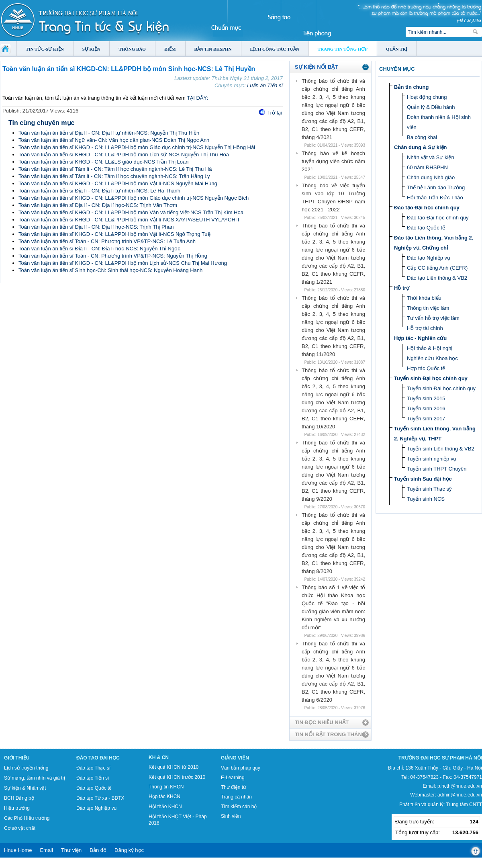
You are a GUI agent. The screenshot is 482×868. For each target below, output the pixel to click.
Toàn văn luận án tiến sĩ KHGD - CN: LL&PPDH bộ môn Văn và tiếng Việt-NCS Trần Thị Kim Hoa (131, 212)
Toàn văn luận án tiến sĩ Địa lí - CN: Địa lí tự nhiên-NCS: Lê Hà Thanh (99, 191)
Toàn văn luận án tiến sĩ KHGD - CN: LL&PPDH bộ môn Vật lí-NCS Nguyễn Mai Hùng (118, 183)
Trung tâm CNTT (464, 805)
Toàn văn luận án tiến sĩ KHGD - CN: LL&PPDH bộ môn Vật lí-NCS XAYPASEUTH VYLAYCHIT (129, 220)
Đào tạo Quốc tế (426, 228)
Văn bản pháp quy (241, 768)
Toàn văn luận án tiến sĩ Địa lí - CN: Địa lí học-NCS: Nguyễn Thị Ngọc (99, 249)
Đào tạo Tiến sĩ (93, 778)
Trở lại (274, 113)
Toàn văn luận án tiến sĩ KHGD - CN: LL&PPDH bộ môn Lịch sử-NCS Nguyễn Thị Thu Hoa (124, 155)
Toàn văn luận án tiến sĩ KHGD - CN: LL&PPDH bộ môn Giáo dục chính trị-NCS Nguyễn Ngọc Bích (134, 198)
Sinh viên (231, 816)
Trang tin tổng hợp (343, 49)
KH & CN (159, 757)
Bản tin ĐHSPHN (213, 49)
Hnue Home (18, 850)
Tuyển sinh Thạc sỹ (429, 489)
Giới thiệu (17, 758)
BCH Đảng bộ (19, 798)
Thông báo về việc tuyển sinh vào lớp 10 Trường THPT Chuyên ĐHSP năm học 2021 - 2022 (333, 198)
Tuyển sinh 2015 (426, 398)
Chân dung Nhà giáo (431, 177)
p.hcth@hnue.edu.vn (460, 786)
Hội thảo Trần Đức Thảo (435, 198)
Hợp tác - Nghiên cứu (420, 338)
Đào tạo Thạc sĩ (93, 768)
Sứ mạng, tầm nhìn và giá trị (35, 778)
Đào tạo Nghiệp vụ (429, 258)
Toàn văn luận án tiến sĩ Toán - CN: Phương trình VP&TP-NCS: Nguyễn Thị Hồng (113, 256)
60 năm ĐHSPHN (427, 167)
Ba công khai (422, 137)
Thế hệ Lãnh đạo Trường (436, 187)
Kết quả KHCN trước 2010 (177, 777)
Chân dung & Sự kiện (421, 147)
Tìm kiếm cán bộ (239, 807)
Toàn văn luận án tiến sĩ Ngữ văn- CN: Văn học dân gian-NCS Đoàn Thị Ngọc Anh (114, 140)
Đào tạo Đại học (98, 758)
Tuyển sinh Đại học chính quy (431, 378)
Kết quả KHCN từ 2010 (174, 767)
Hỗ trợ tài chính (425, 328)
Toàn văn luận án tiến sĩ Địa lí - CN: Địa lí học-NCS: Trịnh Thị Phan (96, 227)
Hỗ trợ (402, 288)
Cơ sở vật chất (20, 828)
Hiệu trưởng (17, 808)
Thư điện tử (234, 787)
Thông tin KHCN (166, 787)
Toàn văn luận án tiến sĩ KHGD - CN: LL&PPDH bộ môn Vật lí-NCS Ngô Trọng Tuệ (114, 234)
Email (46, 850)
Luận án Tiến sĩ (265, 85)
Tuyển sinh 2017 (426, 419)
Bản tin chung (411, 87)
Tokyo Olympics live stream (29, 865)
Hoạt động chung (427, 97)
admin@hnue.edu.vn (460, 795)
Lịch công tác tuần (275, 49)
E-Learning (233, 778)
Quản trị (397, 49)
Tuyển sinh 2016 (426, 408)
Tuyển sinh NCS (426, 499)
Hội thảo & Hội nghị (430, 348)
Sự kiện (91, 49)
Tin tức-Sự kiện (45, 49)
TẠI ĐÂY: (197, 98)
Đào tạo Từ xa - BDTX (100, 798)
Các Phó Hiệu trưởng (27, 818)
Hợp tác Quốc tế (426, 368)
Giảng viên (235, 758)
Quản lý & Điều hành (431, 107)
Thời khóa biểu (424, 298)
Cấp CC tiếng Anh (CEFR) (437, 268)
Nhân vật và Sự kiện (431, 157)
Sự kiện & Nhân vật (25, 788)
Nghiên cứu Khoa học (432, 358)
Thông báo (132, 49)
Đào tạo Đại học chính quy (427, 208)
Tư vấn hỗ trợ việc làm (433, 318)
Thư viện (71, 850)
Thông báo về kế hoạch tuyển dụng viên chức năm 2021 (333, 161)
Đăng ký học (129, 850)
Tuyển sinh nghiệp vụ (432, 459)
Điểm (170, 49)
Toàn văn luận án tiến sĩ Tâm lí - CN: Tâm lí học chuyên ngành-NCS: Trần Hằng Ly (114, 176)
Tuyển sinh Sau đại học (423, 479)
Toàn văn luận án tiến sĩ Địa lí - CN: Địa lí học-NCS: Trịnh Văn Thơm (98, 205)
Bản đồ (98, 850)
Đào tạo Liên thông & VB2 (437, 278)
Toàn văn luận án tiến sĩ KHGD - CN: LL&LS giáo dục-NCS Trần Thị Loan (103, 162)
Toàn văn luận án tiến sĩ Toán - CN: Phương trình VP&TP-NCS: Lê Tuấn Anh (107, 241)
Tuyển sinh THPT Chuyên (437, 469)
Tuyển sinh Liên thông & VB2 (441, 449)
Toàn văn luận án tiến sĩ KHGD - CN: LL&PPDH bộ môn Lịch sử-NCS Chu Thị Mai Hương (123, 263)
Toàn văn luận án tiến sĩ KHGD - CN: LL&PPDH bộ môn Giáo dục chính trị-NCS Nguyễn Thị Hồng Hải (137, 147)
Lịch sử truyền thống (26, 768)
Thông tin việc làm (428, 308)
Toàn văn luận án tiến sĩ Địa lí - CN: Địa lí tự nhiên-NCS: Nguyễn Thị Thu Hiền (109, 133)
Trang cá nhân (236, 797)
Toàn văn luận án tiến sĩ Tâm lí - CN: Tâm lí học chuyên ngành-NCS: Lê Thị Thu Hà (115, 169)
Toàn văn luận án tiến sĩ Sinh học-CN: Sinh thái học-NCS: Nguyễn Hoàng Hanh (110, 270)
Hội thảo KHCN (165, 807)
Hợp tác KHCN (164, 796)
